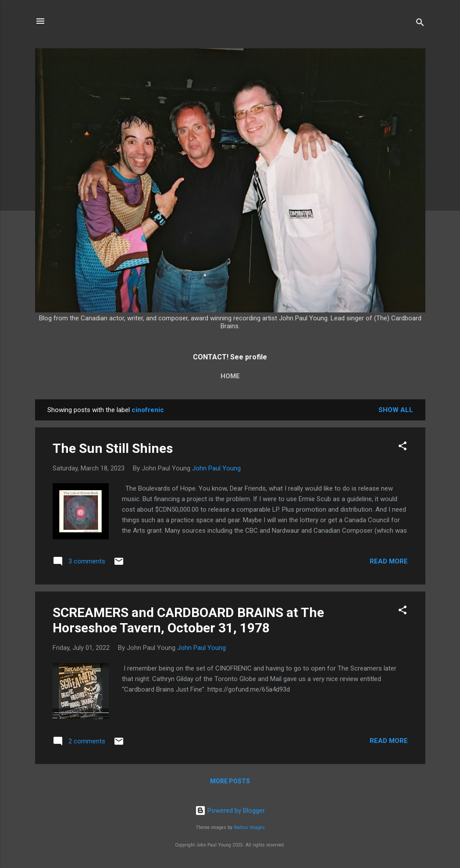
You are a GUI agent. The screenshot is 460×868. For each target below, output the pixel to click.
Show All (396, 410)
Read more (389, 561)
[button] (403, 447)
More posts (230, 781)
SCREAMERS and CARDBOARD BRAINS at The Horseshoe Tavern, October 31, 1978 (188, 620)
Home (230, 376)
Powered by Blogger (230, 811)
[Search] (420, 24)
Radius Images (249, 827)
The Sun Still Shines (113, 448)
